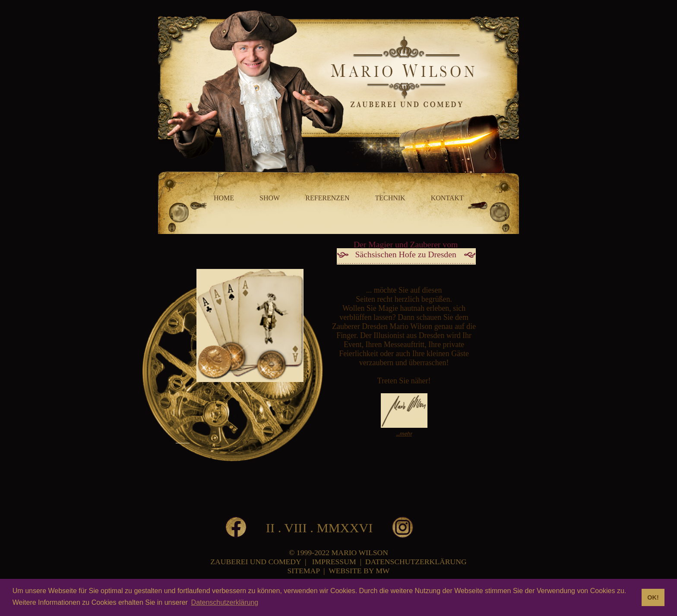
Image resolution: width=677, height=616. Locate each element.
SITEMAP (304, 571)
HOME (224, 198)
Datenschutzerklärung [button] (225, 602)
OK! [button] (653, 597)
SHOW (270, 198)
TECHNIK (390, 198)
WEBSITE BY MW (359, 571)
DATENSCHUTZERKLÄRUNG (416, 562)
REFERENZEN (327, 198)
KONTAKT (447, 198)
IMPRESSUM (334, 562)
